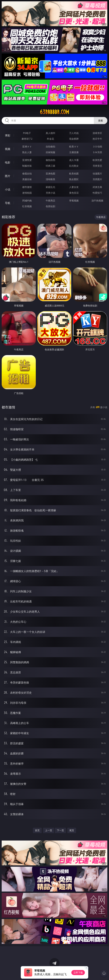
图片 (8, 176)
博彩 (8, 135)
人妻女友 (74, 187)
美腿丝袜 (27, 179)
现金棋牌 (74, 139)
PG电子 (27, 133)
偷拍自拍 (50, 160)
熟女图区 (74, 179)
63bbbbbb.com (54, 112)
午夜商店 (50, 201)
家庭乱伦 (50, 187)
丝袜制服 (50, 152)
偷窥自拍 (27, 173)
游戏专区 (97, 133)
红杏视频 (27, 206)
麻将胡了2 (27, 139)
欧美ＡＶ (74, 146)
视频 (8, 149)
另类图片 (97, 179)
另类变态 (97, 166)
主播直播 (74, 152)
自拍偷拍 (50, 146)
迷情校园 (27, 193)
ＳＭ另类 (97, 152)
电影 (8, 162)
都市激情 (27, 187)
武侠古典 (97, 187)
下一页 (60, 830)
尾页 (72, 830)
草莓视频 (74, 201)
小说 (8, 189)
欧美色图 (74, 173)
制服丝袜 (27, 166)
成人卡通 (74, 160)
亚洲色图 (50, 173)
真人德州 (50, 133)
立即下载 (78, 972)
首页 (37, 830)
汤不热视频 (97, 201)
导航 (8, 203)
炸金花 (50, 139)
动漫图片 (97, 173)
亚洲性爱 (27, 160)
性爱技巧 (97, 193)
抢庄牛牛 (97, 139)
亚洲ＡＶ (27, 146)
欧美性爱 (97, 160)
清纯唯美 (50, 179)
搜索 (101, 120)
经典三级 (50, 166)
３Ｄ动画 (97, 146)
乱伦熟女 (74, 166)
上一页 (49, 830)
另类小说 (50, 193)
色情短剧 (50, 206)
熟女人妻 (27, 152)
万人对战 (74, 133)
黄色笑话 (74, 193)
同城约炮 (27, 201)
